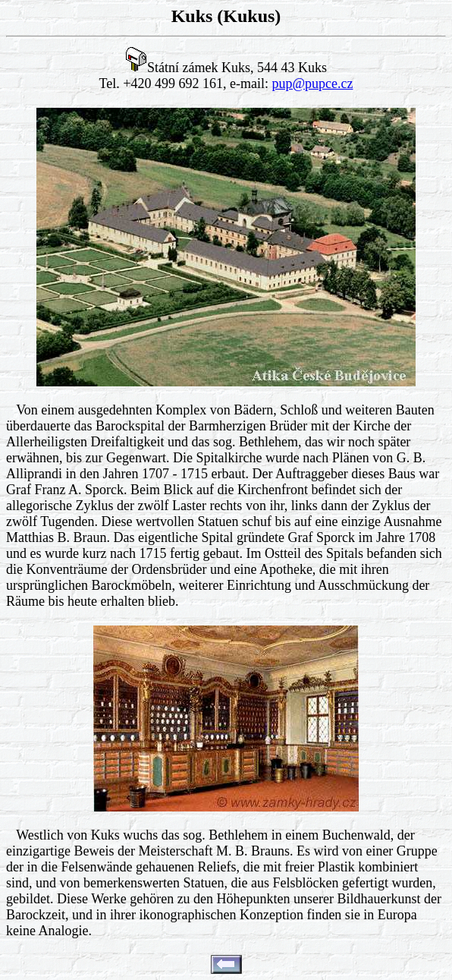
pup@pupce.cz (312, 84)
